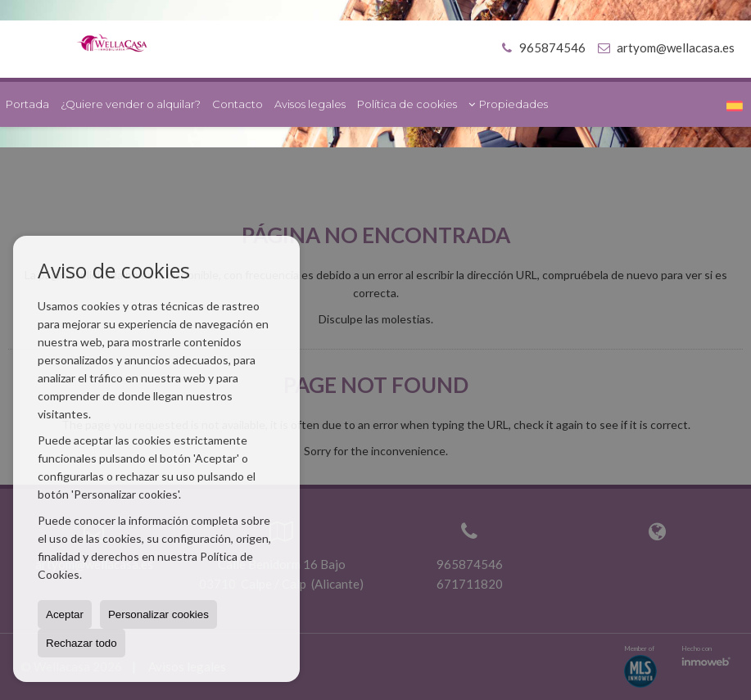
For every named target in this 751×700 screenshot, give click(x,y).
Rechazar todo (81, 643)
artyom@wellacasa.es (676, 47)
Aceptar (65, 614)
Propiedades (508, 104)
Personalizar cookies (158, 614)
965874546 (541, 47)
